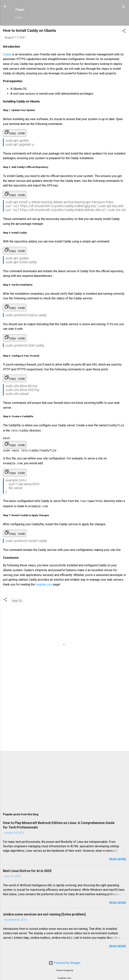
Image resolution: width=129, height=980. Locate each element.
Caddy (7, 54)
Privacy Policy (63, 18)
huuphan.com (44, 579)
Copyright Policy (95, 18)
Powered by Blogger (65, 958)
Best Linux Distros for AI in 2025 (27, 866)
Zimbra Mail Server (30, 18)
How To (17, 596)
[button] (124, 32)
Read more (118, 854)
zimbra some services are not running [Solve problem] (44, 909)
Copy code (15, 132)
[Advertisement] (64, 714)
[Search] (124, 8)
